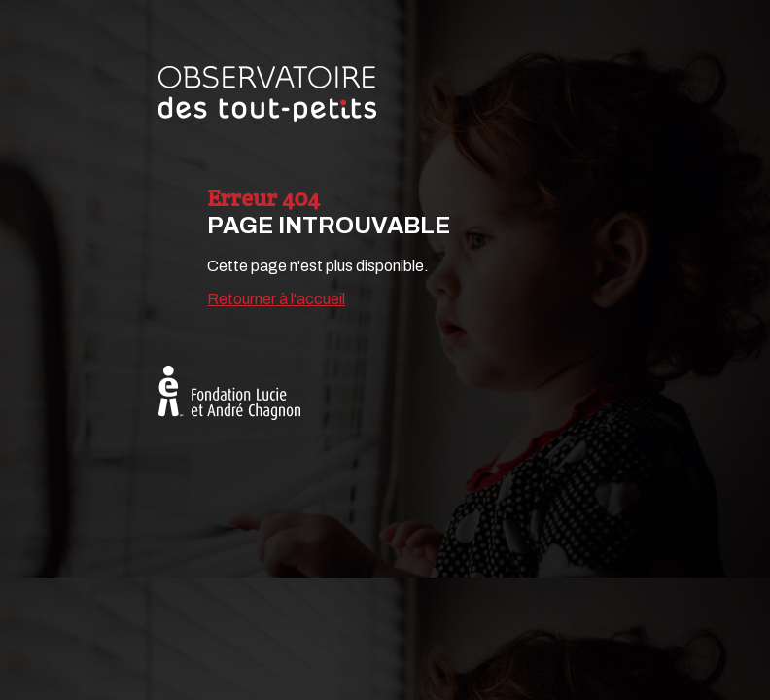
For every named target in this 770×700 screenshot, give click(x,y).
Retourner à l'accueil (276, 299)
